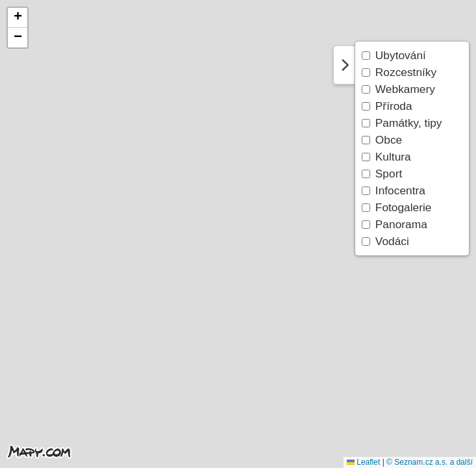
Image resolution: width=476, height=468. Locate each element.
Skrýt (344, 65)
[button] (18, 18)
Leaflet (363, 462)
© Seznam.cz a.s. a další (430, 462)
